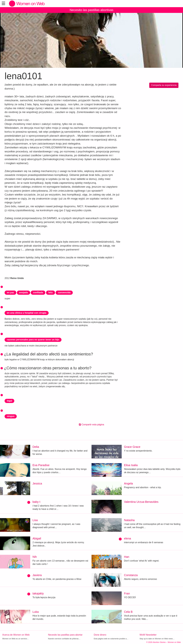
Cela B (128, 612)
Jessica (37, 483)
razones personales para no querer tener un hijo (33, 340)
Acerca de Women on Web (16, 635)
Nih (35, 557)
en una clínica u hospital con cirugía (27, 313)
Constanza (131, 575)
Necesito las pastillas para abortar (65, 635)
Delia (36, 447)
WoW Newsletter (148, 635)
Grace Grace (132, 447)
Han (127, 557)
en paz (10, 292)
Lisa (35, 520)
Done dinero (100, 635)
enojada (23, 292)
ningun (11, 416)
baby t (36, 502)
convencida (64, 292)
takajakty (38, 593)
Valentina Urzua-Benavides (141, 502)
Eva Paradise (41, 465)
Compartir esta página (91, 425)
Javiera (37, 575)
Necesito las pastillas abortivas (91, 10)
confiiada (38, 292)
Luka (36, 612)
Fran (127, 593)
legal (9, 401)
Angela (128, 483)
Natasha (129, 520)
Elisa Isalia (131, 465)
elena (127, 538)
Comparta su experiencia (164, 85)
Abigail (37, 538)
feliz (51, 292)
